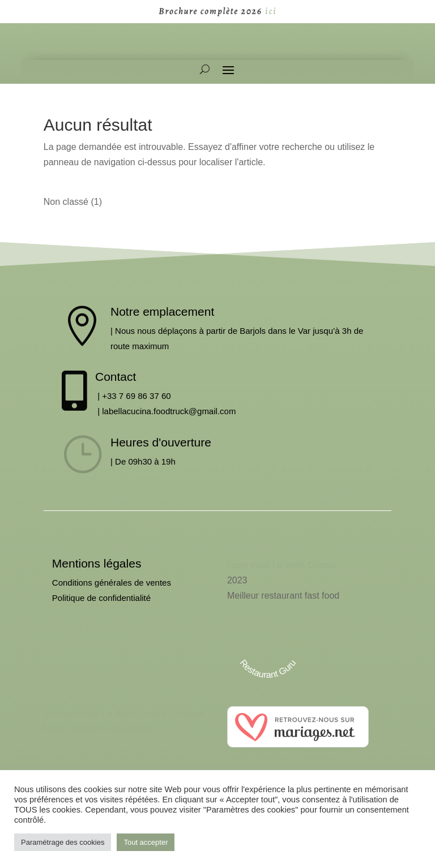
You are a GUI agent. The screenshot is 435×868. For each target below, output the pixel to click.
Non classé (66, 208)
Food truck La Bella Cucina (282, 571)
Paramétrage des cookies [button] (63, 842)
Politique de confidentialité (101, 604)
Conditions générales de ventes (112, 589)
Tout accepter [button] (146, 842)
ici (265, 11)
